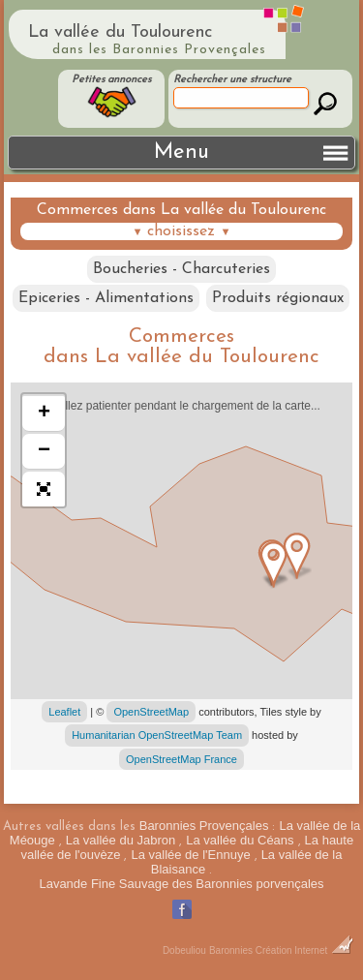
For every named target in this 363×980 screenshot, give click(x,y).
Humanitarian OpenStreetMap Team (157, 735)
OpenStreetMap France (181, 759)
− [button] (44, 451)
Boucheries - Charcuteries (181, 269)
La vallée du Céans (240, 840)
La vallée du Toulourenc (120, 32)
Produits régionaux (278, 298)
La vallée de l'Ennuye (190, 855)
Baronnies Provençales (204, 826)
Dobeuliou (184, 950)
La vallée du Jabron (121, 840)
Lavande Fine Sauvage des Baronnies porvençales (181, 884)
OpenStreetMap (151, 712)
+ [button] (44, 413)
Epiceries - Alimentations (106, 298)
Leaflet (64, 712)
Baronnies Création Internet (281, 950)
